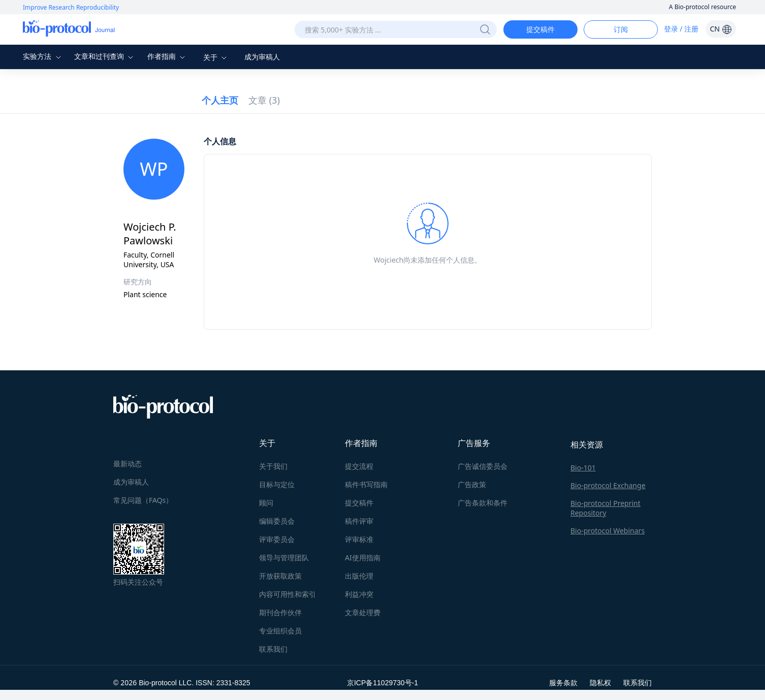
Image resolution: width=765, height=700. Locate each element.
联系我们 (273, 649)
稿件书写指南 (366, 484)
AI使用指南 (363, 558)
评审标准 (359, 539)
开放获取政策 (280, 576)
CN (721, 29)
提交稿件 (540, 29)
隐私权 (600, 682)
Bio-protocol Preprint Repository (605, 508)
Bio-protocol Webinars (608, 531)
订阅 (621, 29)
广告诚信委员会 (483, 466)
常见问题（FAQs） (143, 500)
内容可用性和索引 (288, 594)
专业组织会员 (280, 631)
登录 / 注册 (681, 29)
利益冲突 (359, 594)
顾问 (266, 503)
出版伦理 (359, 576)
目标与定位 (277, 484)
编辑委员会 (277, 521)
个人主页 (220, 100)
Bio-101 (583, 468)
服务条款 (563, 682)
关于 (216, 57)
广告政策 (472, 484)
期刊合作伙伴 (280, 612)
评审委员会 (277, 539)
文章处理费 (363, 612)
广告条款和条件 (483, 503)
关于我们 (273, 466)
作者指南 (168, 56)
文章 (264, 100)
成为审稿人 (262, 57)
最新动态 (127, 464)
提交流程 (359, 466)
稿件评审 (359, 521)
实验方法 (43, 56)
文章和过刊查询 (105, 56)
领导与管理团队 (284, 558)
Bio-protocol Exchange (608, 485)
